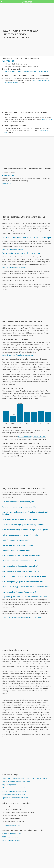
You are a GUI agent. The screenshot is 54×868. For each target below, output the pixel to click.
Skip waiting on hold (30, 71)
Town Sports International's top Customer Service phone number (25, 778)
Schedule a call (43, 71)
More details (7, 184)
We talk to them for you (13, 71)
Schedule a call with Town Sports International (18, 355)
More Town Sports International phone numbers (19, 788)
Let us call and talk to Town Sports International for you (27, 238)
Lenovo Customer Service (11, 840)
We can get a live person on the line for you (21, 253)
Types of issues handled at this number (16, 798)
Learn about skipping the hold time (14, 267)
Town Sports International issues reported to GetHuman (22, 618)
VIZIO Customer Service (10, 837)
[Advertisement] (27, 97)
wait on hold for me (40, 437)
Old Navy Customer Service (12, 834)
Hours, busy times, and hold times (14, 794)
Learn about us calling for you (13, 249)
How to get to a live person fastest (14, 791)
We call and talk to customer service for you (17, 781)
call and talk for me (25, 437)
